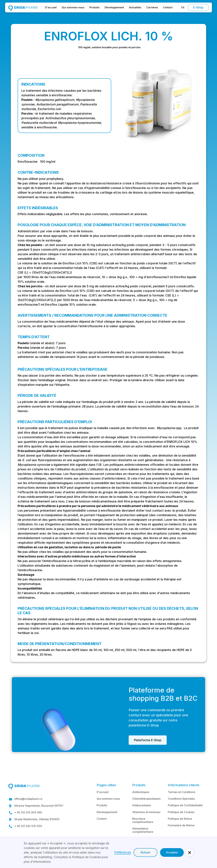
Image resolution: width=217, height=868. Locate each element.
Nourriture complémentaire (143, 829)
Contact (168, 7)
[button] (183, 8)
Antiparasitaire (142, 814)
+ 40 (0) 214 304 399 (28, 821)
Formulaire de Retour (181, 834)
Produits (94, 7)
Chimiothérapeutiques (146, 807)
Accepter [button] (172, 852)
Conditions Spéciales (181, 807)
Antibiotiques (141, 800)
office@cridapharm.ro (28, 807)
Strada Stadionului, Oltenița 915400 (37, 828)
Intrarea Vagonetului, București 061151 (39, 814)
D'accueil (51, 7)
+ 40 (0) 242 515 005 (28, 835)
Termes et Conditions (182, 800)
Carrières (152, 7)
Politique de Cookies (181, 820)
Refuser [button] (146, 852)
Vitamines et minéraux (146, 820)
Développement (114, 7)
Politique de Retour (180, 827)
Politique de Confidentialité (185, 814)
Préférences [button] (122, 852)
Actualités (135, 7)
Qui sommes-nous (73, 7)
